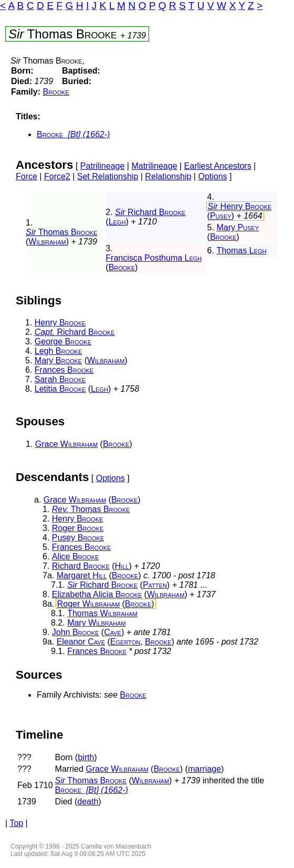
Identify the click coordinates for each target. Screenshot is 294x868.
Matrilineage (154, 166)
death (88, 801)
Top (16, 823)
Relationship (168, 176)
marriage (204, 769)
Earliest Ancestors (218, 166)
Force (27, 176)
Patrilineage (103, 166)
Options (212, 176)
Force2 (57, 176)
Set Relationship (108, 176)
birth (86, 757)
